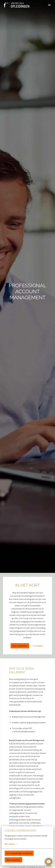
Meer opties (11, 844)
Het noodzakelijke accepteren (19, 853)
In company (38, 646)
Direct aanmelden (20, 646)
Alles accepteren (13, 860)
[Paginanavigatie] (49, 5)
